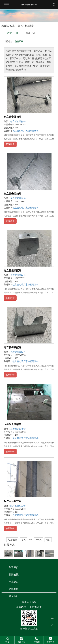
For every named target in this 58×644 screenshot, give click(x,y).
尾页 (48, 540)
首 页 (20, 26)
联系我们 (14, 596)
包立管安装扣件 (13, 117)
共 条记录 (12, 540)
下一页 (38, 540)
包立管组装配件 (13, 271)
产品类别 (14, 582)
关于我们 (14, 567)
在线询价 (10, 144)
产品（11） (13, 33)
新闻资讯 (14, 575)
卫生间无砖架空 (13, 424)
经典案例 (14, 589)
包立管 (16, 131)
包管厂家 (23, 131)
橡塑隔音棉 (33, 131)
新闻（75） (32, 33)
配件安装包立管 (13, 501)
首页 (24, 540)
